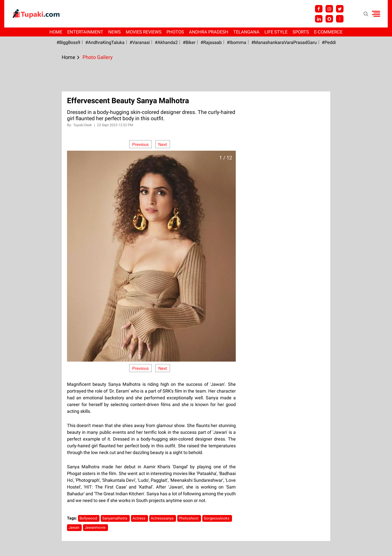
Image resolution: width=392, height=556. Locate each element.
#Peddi (329, 42)
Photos (175, 32)
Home (56, 32)
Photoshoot (189, 518)
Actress (139, 518)
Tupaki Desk (83, 125)
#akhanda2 (166, 42)
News (114, 32)
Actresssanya (163, 518)
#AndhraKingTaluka (105, 42)
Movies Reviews (144, 32)
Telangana (246, 32)
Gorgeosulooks (217, 518)
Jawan (74, 528)
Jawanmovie (95, 528)
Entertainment (85, 32)
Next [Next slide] (163, 145)
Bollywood (89, 518)
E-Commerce (328, 32)
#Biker (189, 42)
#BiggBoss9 (68, 42)
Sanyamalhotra (115, 518)
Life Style (276, 32)
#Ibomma (236, 42)
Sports (301, 32)
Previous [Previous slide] (140, 145)
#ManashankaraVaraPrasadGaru (284, 42)
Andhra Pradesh (209, 32)
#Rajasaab (211, 42)
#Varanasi (140, 42)
